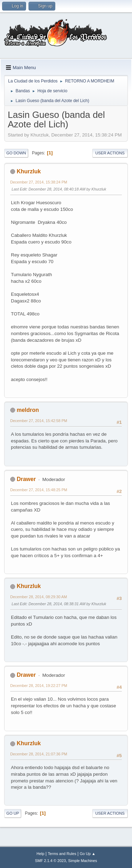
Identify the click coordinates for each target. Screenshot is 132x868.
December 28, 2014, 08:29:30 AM (39, 597)
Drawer (26, 479)
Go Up (13, 813)
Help (40, 854)
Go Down (16, 153)
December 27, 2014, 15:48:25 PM (39, 490)
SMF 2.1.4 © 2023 (50, 861)
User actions (110, 153)
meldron (28, 410)
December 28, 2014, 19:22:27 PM (39, 686)
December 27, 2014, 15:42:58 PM (39, 421)
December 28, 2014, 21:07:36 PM (39, 754)
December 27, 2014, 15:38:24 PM (39, 182)
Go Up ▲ (87, 854)
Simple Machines (83, 861)
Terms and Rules (62, 854)
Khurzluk (29, 171)
